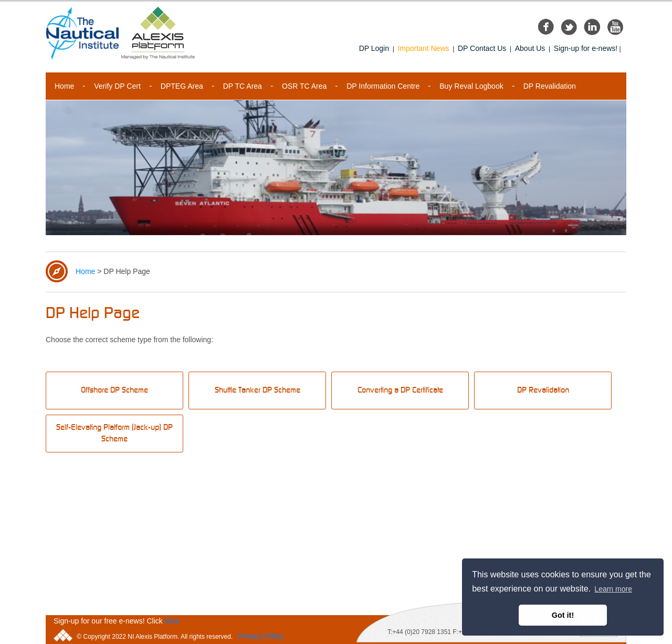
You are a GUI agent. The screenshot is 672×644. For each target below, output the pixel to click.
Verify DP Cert (117, 86)
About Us (530, 48)
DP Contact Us (482, 48)
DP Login (374, 48)
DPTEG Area (182, 86)
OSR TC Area (304, 86)
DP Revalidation (550, 86)
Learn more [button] (613, 589)
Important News (423, 48)
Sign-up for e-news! (586, 48)
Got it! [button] (563, 615)
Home (64, 86)
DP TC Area (243, 86)
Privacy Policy (261, 636)
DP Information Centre (383, 86)
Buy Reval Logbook (471, 86)
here (172, 621)
